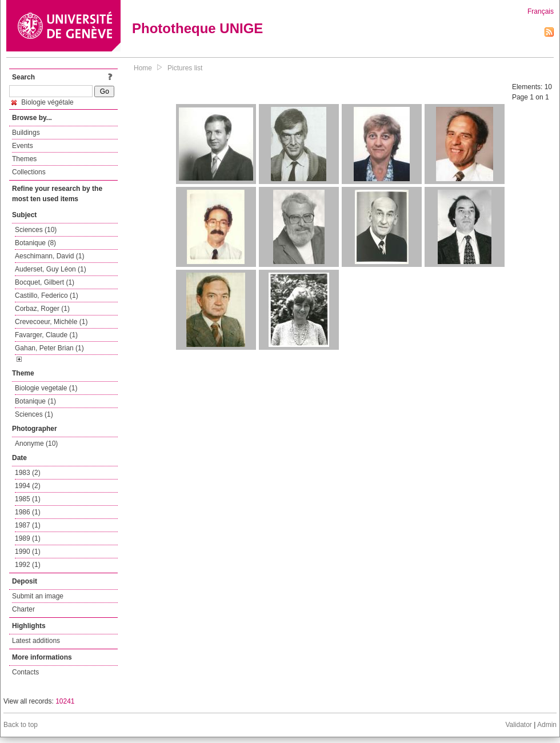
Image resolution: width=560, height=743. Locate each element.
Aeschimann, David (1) (49, 256)
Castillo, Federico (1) (47, 295)
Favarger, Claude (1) (46, 335)
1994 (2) (28, 486)
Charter (23, 609)
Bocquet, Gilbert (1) (45, 282)
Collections (29, 172)
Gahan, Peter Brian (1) (49, 348)
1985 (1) (28, 499)
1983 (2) (28, 473)
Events (23, 146)
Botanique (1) (35, 401)
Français (541, 11)
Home (143, 68)
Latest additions (36, 641)
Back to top (21, 725)
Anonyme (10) (36, 444)
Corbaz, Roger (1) (42, 309)
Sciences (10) (36, 230)
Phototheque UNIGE (197, 28)
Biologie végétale (43, 102)
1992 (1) (28, 565)
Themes (24, 159)
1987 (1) (28, 525)
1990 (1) (28, 552)
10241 (65, 701)
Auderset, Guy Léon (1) (51, 269)
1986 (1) (28, 512)
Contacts (25, 672)
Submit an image (38, 596)
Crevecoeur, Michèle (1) (51, 322)
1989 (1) (28, 538)
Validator (518, 725)
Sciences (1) (34, 414)
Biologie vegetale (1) (46, 388)
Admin (547, 725)
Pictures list (185, 68)
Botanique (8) (35, 243)
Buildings (26, 133)
